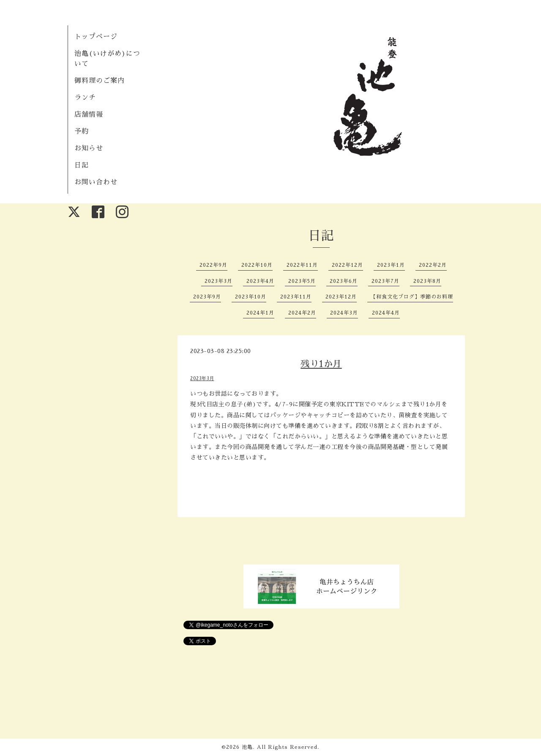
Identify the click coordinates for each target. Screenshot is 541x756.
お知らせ (89, 148)
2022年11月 (302, 265)
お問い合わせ (96, 182)
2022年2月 (433, 265)
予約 (82, 131)
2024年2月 (302, 313)
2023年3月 (219, 281)
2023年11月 (296, 297)
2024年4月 (386, 313)
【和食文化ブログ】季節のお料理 (412, 297)
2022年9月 (213, 265)
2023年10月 (251, 297)
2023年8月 (427, 281)
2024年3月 (344, 313)
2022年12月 (347, 265)
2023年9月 (207, 297)
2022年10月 (257, 265)
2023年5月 (302, 281)
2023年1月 (391, 265)
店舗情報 (89, 115)
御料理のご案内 (100, 81)
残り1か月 (321, 364)
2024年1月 (260, 313)
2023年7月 (385, 281)
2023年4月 (260, 281)
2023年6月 (344, 281)
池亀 (247, 747)
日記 (82, 165)
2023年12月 (341, 297)
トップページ (96, 37)
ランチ (85, 98)
